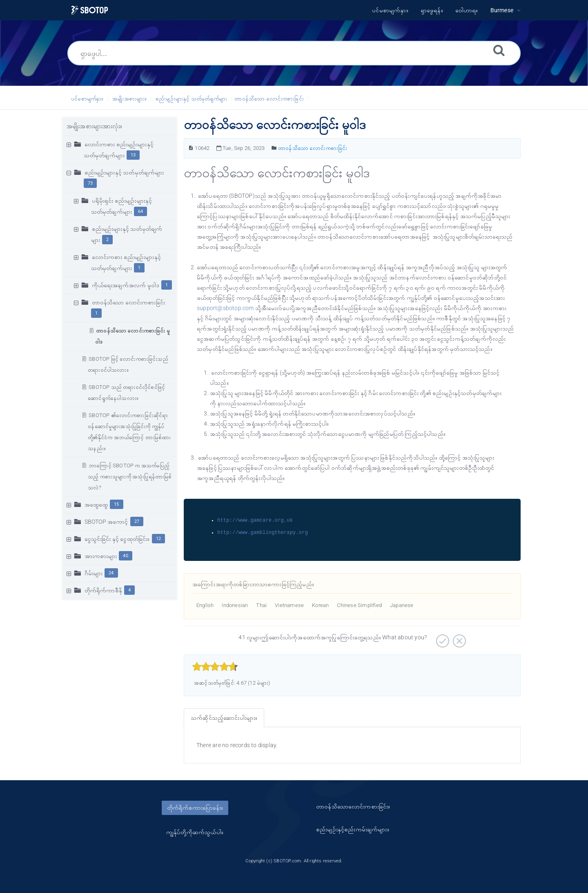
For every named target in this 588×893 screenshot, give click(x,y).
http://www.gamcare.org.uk (255, 520)
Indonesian (235, 605)
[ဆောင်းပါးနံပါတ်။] (191, 148)
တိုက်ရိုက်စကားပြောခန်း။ (195, 808)
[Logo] (90, 10)
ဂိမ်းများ (94, 573)
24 (111, 573)
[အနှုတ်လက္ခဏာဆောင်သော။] (458, 638)
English (205, 605)
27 (137, 521)
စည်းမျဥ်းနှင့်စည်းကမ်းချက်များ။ (353, 829)
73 (90, 183)
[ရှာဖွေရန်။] (499, 50)
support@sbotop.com (226, 308)
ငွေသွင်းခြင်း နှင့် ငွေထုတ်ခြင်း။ (117, 539)
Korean (320, 605)
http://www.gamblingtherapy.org (263, 532)
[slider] (215, 667)
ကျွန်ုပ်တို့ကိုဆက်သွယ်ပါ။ (195, 832)
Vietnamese (289, 605)
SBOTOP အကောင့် (106, 522)
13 (133, 155)
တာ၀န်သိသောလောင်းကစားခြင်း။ (353, 806)
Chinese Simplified (359, 605)
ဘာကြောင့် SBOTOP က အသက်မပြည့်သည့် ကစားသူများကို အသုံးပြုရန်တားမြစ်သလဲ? (130, 477)
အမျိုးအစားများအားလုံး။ (95, 126)
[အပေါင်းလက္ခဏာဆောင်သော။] (442, 638)
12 (158, 539)
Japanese (402, 605)
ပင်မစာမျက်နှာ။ (87, 99)
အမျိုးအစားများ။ (129, 99)
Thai (261, 605)
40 (125, 556)
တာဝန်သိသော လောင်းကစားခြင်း (269, 99)
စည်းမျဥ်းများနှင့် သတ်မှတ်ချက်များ (191, 99)
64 (140, 211)
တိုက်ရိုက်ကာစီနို (103, 590)
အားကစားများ (101, 556)
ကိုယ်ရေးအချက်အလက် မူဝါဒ (126, 285)
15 (116, 504)
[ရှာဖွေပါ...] (294, 53)
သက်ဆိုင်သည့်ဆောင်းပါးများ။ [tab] (224, 718)
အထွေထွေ (96, 505)
